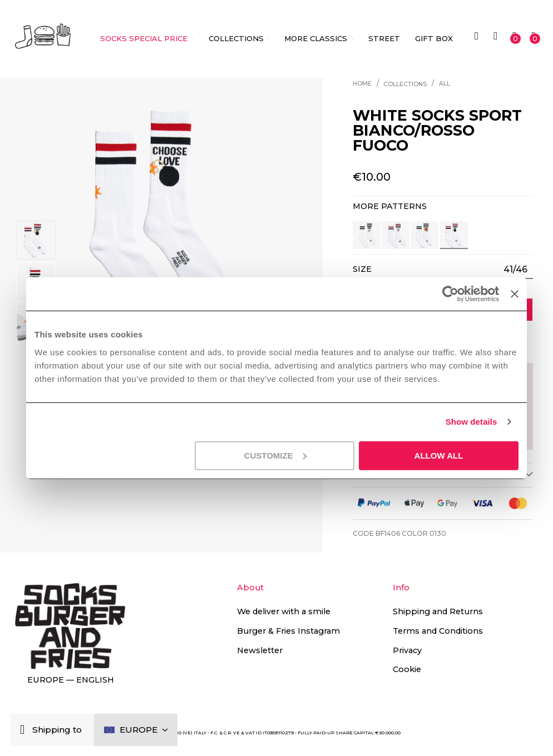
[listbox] (515, 269)
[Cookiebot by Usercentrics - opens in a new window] (450, 294)
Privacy (407, 650)
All (445, 84)
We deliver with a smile (284, 611)
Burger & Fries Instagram (288, 631)
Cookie (407, 669)
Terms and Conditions (438, 631)
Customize (275, 455)
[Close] (25, 730)
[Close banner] (515, 294)
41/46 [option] (515, 269)
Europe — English (71, 680)
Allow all (439, 455)
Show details (471, 422)
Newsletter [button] (260, 650)
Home (362, 84)
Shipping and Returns (438, 611)
